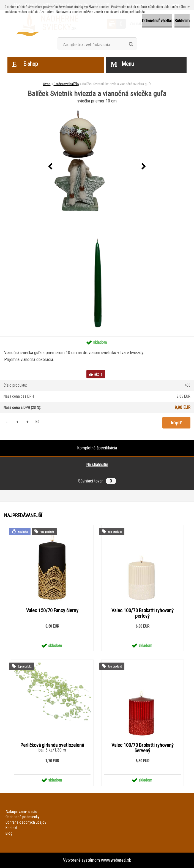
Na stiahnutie (97, 464)
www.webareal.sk (116, 860)
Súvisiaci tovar (97, 481)
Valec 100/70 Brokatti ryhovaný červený (143, 748)
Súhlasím (182, 21)
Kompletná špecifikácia (97, 448)
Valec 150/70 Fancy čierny (52, 611)
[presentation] (50, 167)
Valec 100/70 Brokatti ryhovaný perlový (143, 613)
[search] (131, 44)
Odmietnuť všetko (157, 21)
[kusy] (17, 422)
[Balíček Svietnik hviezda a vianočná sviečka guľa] (97, 167)
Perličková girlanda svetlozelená (52, 745)
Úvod (47, 84)
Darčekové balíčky (66, 84)
